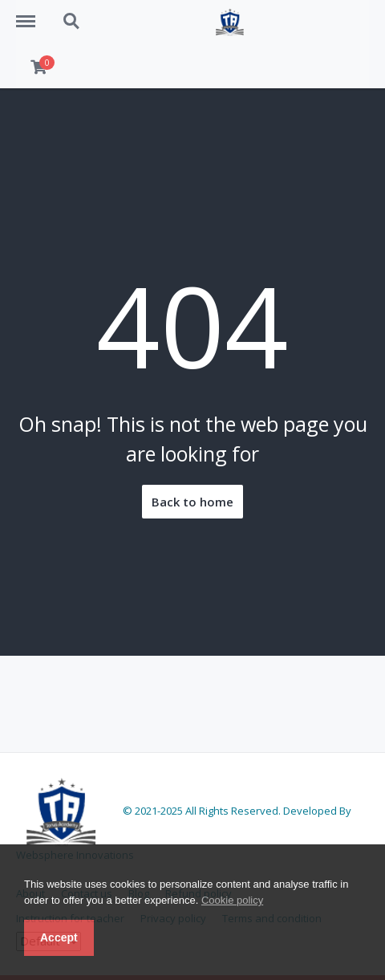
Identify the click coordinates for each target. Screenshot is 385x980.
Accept (59, 937)
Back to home (192, 502)
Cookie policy (232, 900)
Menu (31, 14)
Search (72, 22)
